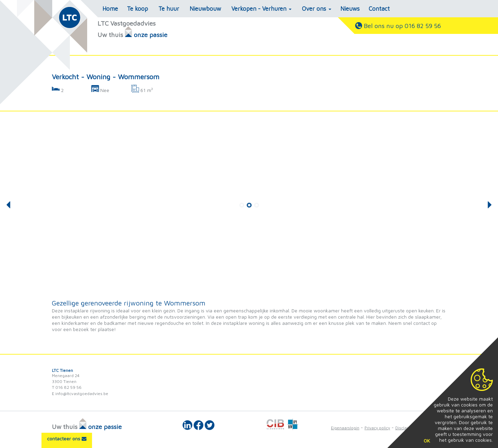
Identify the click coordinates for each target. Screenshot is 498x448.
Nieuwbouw (205, 9)
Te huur (169, 9)
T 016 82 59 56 (67, 387)
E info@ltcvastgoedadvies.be (80, 394)
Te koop (137, 9)
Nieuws (350, 9)
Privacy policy (377, 428)
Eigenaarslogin (345, 428)
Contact (379, 9)
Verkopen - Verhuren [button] (261, 9)
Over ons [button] (317, 9)
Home (110, 9)
